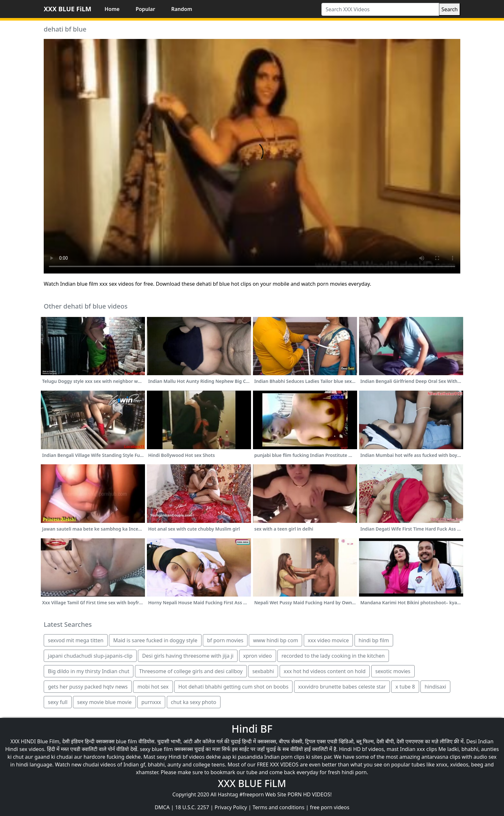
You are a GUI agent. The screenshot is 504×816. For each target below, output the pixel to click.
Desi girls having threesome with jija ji (188, 656)
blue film (127, 741)
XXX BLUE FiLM (67, 9)
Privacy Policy (231, 807)
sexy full (58, 702)
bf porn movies (225, 640)
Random (182, 9)
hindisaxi (435, 687)
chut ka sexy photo (194, 702)
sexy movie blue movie (104, 702)
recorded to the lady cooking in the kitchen (333, 656)
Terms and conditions (279, 807)
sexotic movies (393, 671)
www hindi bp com (275, 640)
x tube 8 (405, 687)
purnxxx (151, 702)
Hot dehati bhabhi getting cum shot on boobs (234, 687)
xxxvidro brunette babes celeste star (342, 687)
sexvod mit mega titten (76, 640)
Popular (145, 9)
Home (112, 9)
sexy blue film (156, 749)
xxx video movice (328, 640)
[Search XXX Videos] (380, 9)
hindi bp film (374, 640)
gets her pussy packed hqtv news (88, 687)
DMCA (162, 807)
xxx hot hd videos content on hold (325, 671)
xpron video (258, 656)
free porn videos (330, 807)
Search (450, 9)
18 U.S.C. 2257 (192, 807)
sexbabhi (263, 671)
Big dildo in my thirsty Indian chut (89, 671)
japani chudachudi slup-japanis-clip (90, 656)
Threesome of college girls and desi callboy (191, 671)
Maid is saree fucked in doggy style (155, 640)
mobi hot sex (153, 687)
